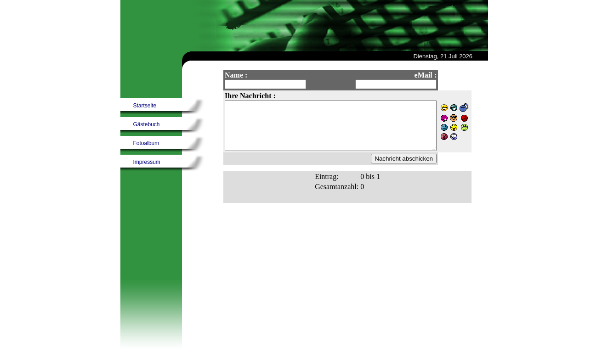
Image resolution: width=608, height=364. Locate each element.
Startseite (145, 106)
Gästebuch (147, 124)
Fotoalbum (146, 143)
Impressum (147, 162)
